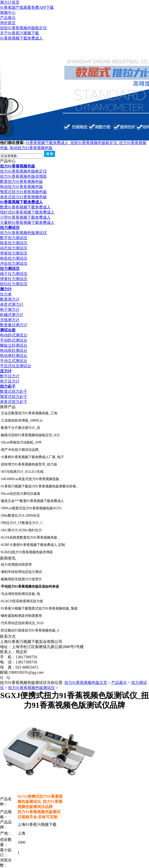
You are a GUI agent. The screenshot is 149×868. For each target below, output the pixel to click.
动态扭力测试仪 (14, 248)
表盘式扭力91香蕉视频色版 (23, 197)
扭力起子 (8, 386)
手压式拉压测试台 (16, 366)
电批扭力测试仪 (14, 258)
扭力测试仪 (10, 228)
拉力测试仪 (10, 269)
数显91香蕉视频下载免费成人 (25, 207)
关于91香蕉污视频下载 (19, 33)
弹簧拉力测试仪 (14, 279)
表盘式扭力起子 (14, 402)
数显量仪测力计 (14, 325)
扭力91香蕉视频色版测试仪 (23, 233)
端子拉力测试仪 (14, 274)
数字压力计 (10, 376)
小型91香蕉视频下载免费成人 (25, 217)
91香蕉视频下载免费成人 (21, 38)
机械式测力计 (12, 315)
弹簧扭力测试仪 (14, 253)
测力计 (6, 289)
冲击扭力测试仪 (14, 263)
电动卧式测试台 (14, 335)
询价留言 (8, 23)
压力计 (6, 371)
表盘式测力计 (12, 304)
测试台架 (8, 330)
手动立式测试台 (14, 361)
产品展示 (8, 18)
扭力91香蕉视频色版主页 (86, 683)
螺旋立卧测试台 (14, 345)
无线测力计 (10, 320)
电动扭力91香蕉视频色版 (31, 148)
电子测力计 (10, 310)
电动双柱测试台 (14, 350)
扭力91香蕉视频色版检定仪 (23, 171)
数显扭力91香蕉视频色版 (21, 182)
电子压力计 (10, 381)
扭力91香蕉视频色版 (18, 166)
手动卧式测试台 (14, 340)
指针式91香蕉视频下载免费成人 (27, 212)
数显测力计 (10, 299)
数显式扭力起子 (14, 391)
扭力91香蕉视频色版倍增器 (23, 176)
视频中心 (8, 13)
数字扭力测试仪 (14, 238)
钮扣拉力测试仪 (14, 284)
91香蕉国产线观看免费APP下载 (27, 7)
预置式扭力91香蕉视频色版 (23, 192)
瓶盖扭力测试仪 (14, 243)
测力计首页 (10, 2)
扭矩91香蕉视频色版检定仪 (23, 28)
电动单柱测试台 (14, 356)
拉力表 (6, 294)
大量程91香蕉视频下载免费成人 (27, 222)
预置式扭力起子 (14, 397)
